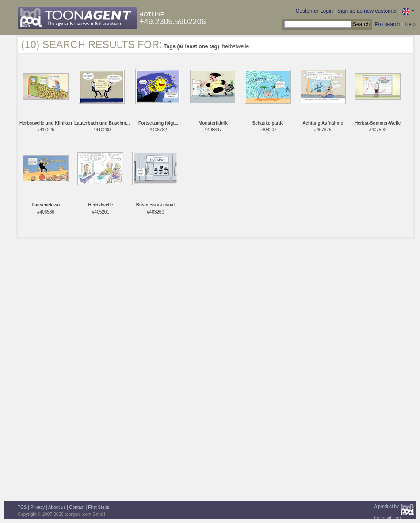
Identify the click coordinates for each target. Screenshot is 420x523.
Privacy (38, 507)
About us (57, 507)
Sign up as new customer (367, 11)
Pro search (387, 24)
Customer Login (315, 11)
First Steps (99, 507)
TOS (22, 507)
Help (410, 24)
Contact (77, 507)
